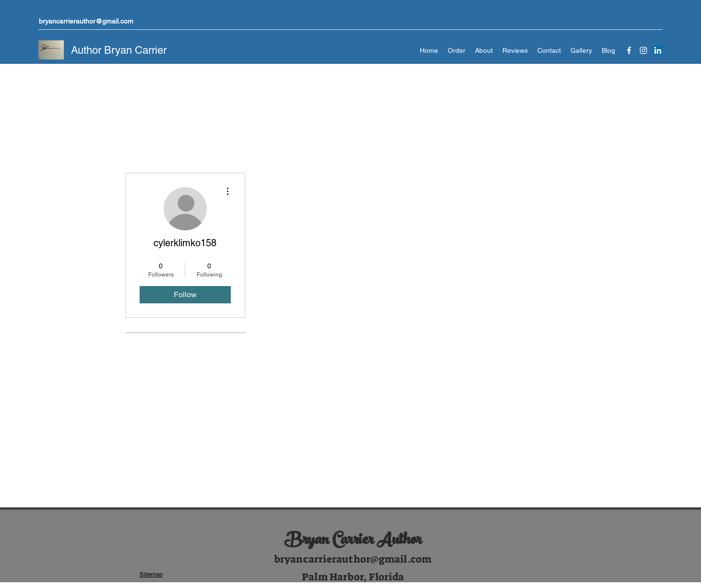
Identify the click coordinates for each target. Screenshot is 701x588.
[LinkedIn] (658, 50)
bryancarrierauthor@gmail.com (86, 21)
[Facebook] (629, 50)
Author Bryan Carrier (119, 50)
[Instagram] (643, 50)
